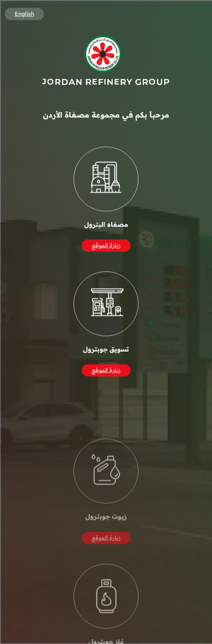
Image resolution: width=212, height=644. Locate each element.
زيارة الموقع (106, 247)
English (24, 14)
